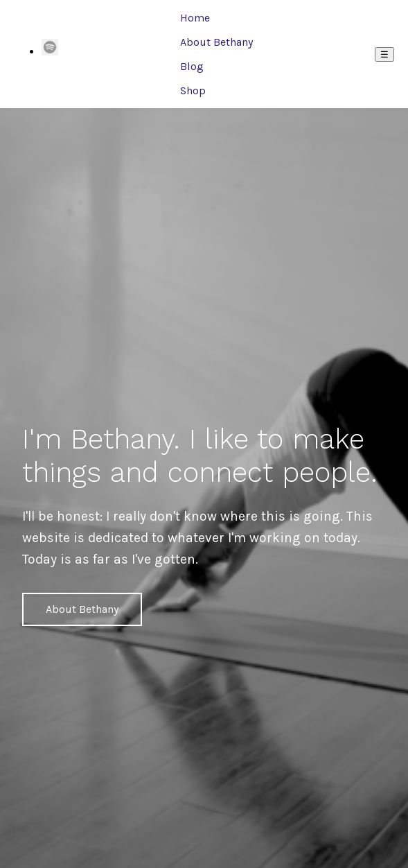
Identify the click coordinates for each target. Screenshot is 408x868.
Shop (193, 90)
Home (195, 18)
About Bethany (216, 42)
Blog (192, 66)
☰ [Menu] (384, 54)
